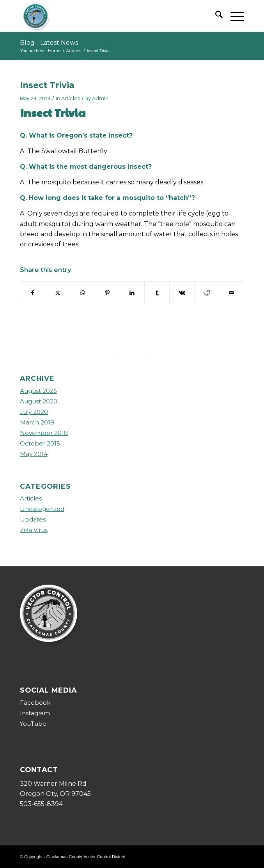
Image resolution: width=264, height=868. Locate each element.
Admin (100, 98)
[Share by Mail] (231, 293)
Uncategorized (42, 509)
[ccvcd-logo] (110, 16)
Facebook (35, 703)
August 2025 (38, 391)
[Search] (215, 16)
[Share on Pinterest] (107, 293)
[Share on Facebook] (33, 293)
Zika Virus (34, 530)
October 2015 (40, 443)
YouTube (33, 724)
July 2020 (34, 412)
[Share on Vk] (182, 293)
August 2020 (39, 401)
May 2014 (34, 454)
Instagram (35, 713)
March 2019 (37, 422)
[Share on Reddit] (207, 293)
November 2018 (44, 433)
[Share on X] (58, 293)
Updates (33, 519)
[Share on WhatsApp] (82, 293)
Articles (71, 98)
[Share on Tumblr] (157, 293)
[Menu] (233, 16)
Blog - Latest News (49, 43)
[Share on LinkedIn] (132, 293)
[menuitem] (215, 16)
